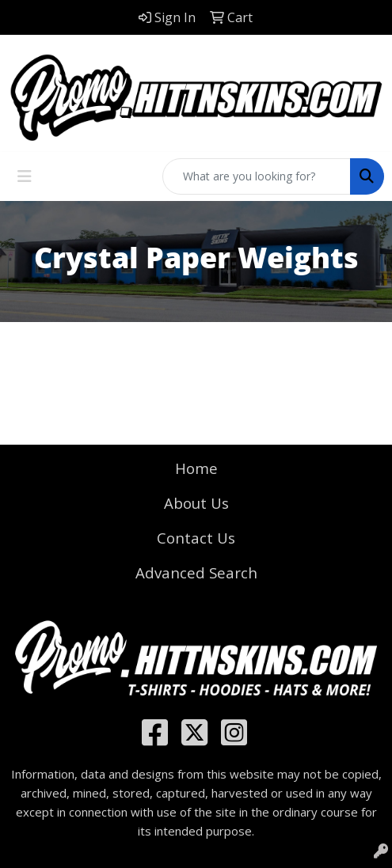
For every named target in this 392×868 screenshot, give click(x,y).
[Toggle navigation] (25, 176)
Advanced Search (196, 572)
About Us (196, 503)
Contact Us (196, 538)
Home (196, 468)
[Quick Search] (257, 176)
